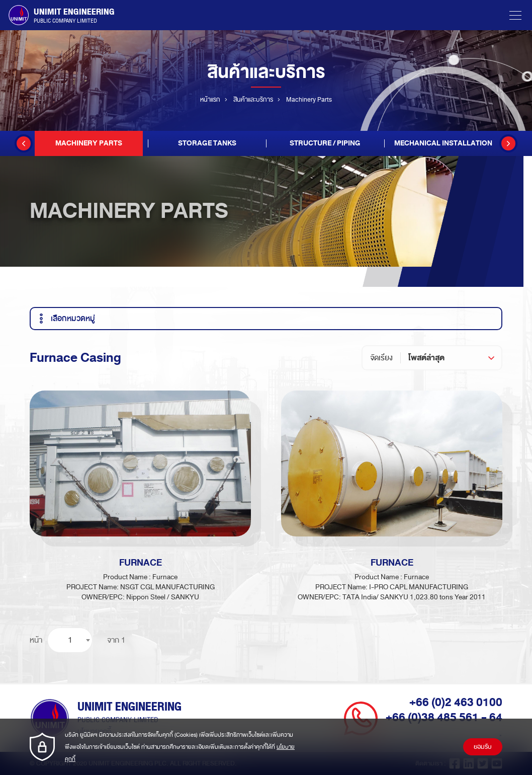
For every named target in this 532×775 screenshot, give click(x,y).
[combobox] (455, 358)
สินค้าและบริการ (253, 100)
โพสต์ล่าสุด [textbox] (426, 358)
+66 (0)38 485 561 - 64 (444, 718)
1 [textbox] (70, 640)
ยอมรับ (483, 747)
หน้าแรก (210, 100)
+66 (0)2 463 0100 (456, 703)
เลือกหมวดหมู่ (65, 319)
